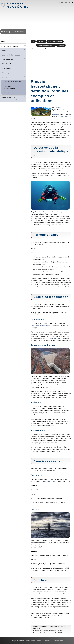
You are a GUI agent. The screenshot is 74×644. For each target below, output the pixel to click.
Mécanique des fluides (10, 46)
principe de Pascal (52, 338)
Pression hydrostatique (13, 82)
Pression (5, 77)
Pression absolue (11, 93)
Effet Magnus (7, 73)
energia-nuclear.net (33, 641)
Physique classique (55, 41)
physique (56, 114)
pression (58, 108)
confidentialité (58, 641)
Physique (5, 41)
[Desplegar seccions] (24, 46)
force (41, 175)
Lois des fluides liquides (11, 55)
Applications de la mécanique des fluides (10, 99)
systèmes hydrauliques (39, 326)
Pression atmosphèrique (10, 87)
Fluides (5, 50)
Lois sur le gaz (7, 59)
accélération (44, 267)
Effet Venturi (7, 68)
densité (43, 262)
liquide (52, 173)
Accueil (60, 3)
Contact (47, 641)
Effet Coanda (7, 64)
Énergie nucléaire (16, 5)
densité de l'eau (50, 481)
